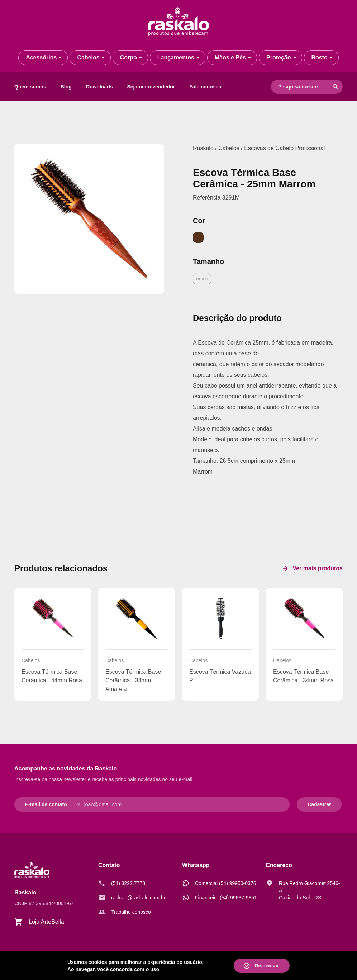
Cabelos (229, 148)
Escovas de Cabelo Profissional (284, 148)
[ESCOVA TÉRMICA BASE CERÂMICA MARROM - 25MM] (89, 219)
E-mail (33, 804)
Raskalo (203, 148)
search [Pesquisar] (335, 87)
